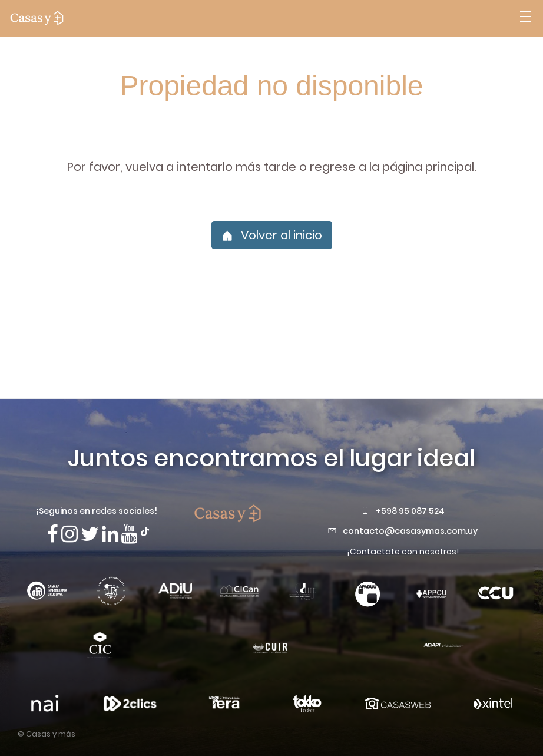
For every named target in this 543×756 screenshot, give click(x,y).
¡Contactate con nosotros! (403, 552)
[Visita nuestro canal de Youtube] (130, 534)
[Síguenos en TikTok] (145, 530)
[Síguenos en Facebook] (53, 534)
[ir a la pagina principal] (37, 18)
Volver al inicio (272, 235)
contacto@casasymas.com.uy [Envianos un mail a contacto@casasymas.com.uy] (410, 531)
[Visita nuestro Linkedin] (110, 534)
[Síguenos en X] (90, 534)
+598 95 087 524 (410, 511)
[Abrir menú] (525, 18)
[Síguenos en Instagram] (69, 534)
